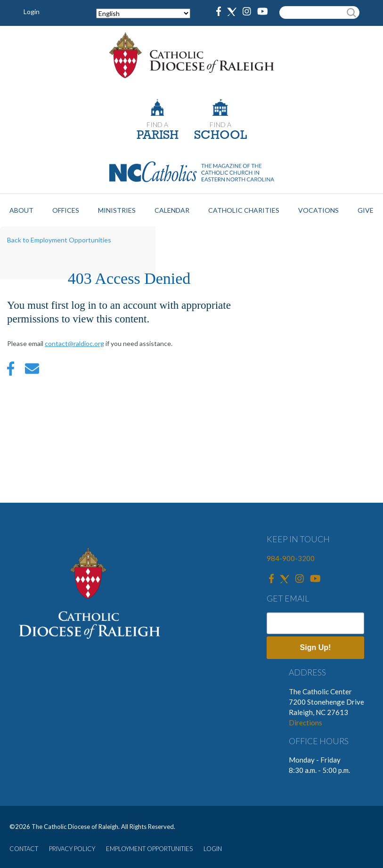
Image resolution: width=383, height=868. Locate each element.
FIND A (157, 125)
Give (366, 210)
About (21, 210)
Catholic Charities (244, 210)
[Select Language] (143, 13)
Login (32, 12)
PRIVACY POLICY (72, 849)
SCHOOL (220, 136)
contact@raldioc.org (74, 343)
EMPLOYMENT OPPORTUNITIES (149, 849)
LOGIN (213, 849)
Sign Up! (316, 647)
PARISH (158, 136)
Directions (306, 723)
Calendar (172, 210)
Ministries (117, 210)
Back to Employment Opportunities (59, 240)
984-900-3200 (291, 558)
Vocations (318, 210)
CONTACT (24, 849)
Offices (66, 210)
